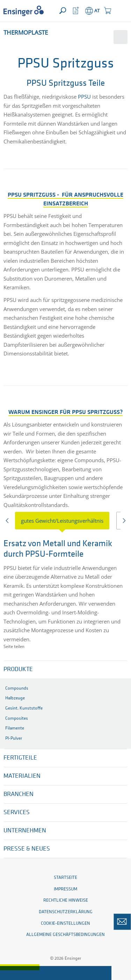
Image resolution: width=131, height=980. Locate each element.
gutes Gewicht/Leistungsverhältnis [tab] (62, 521)
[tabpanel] (65, 590)
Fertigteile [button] (20, 758)
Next (123, 522)
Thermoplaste (26, 32)
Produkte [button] (18, 669)
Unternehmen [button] (25, 831)
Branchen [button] (19, 794)
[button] (121, 11)
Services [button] (17, 813)
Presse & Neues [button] (27, 849)
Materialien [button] (22, 776)
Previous (8, 522)
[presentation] (66, 521)
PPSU (84, 97)
